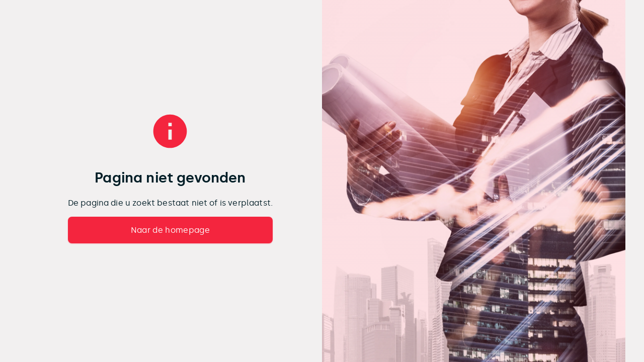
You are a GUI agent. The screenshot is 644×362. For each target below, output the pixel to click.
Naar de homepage (170, 230)
